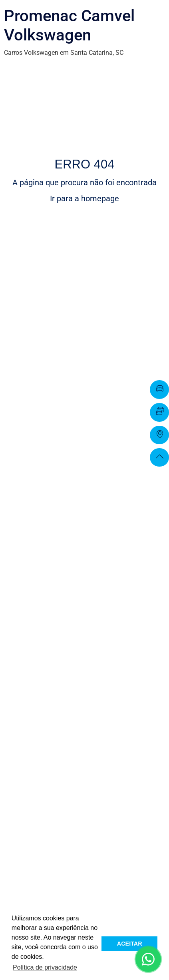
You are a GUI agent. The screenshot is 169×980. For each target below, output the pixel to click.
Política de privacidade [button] (45, 967)
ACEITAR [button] (130, 944)
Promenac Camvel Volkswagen (69, 25)
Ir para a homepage (84, 198)
